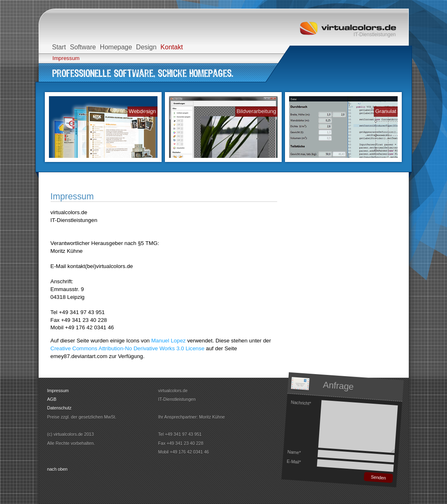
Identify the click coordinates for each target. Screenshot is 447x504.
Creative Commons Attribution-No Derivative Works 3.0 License (128, 348)
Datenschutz (59, 408)
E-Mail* (293, 461)
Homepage (116, 47)
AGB (52, 399)
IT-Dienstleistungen (375, 35)
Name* (294, 452)
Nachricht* (301, 402)
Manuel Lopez (169, 341)
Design (146, 47)
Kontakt (171, 47)
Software (83, 47)
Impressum (66, 58)
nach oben (58, 469)
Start (59, 47)
